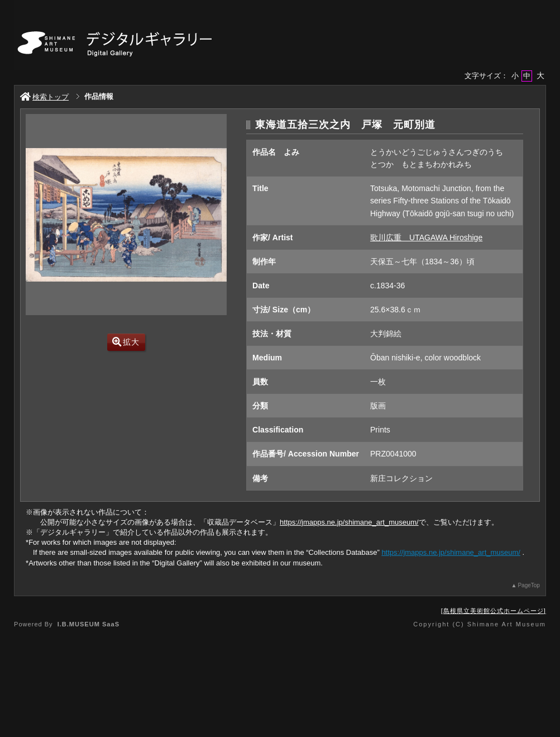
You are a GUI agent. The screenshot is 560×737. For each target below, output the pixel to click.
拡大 (126, 342)
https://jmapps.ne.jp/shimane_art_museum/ (349, 522)
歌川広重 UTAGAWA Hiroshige (426, 237)
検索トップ (44, 97)
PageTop (528, 585)
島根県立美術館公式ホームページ (494, 611)
